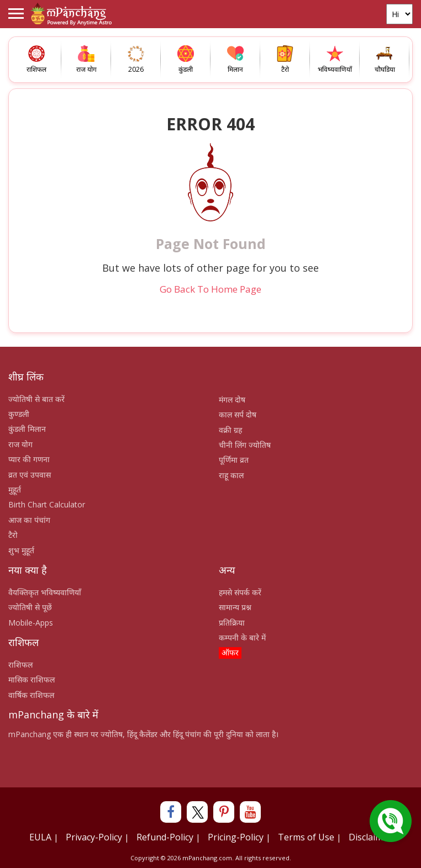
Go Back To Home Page (211, 289)
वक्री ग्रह (230, 430)
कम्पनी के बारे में (242, 637)
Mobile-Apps (31, 623)
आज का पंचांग (29, 520)
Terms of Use (306, 837)
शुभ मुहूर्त (21, 550)
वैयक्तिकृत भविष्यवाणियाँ (45, 592)
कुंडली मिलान (27, 429)
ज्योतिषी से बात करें (36, 399)
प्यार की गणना (29, 459)
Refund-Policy (165, 837)
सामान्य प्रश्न (235, 607)
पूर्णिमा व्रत (234, 460)
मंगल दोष (232, 399)
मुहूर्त (15, 489)
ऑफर (230, 652)
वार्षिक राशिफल (31, 695)
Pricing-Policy (236, 837)
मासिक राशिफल (31, 679)
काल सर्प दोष (238, 414)
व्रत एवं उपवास (30, 475)
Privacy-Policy (94, 837)
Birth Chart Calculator (47, 504)
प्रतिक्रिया (232, 623)
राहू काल (231, 475)
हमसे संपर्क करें (240, 592)
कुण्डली (19, 414)
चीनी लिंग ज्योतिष (245, 445)
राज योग (20, 444)
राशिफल (20, 665)
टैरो (13, 535)
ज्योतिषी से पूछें (30, 607)
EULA (40, 837)
